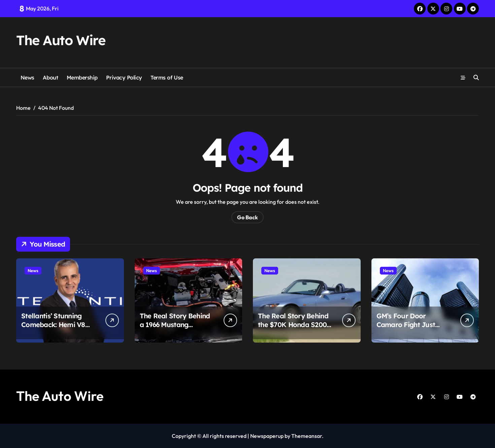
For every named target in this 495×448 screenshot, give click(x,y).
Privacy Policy (124, 77)
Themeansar (307, 436)
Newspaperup (267, 436)
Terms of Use (167, 77)
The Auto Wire (61, 40)
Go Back (247, 217)
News (27, 77)
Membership (82, 77)
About (50, 77)
